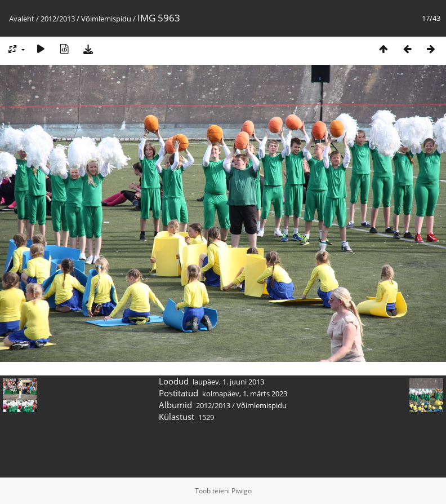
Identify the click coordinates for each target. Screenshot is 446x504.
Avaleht (22, 19)
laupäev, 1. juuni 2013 (228, 382)
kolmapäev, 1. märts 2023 (245, 394)
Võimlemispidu (106, 19)
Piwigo (242, 491)
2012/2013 (58, 19)
